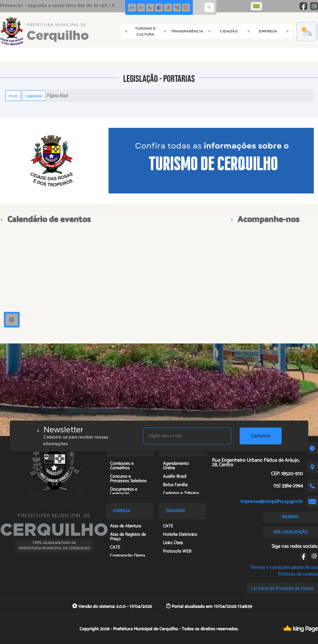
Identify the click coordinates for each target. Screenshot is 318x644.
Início (13, 96)
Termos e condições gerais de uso (284, 567)
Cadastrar (261, 436)
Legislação (34, 96)
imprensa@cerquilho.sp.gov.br (272, 502)
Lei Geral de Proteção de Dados (282, 588)
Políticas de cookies (298, 574)
